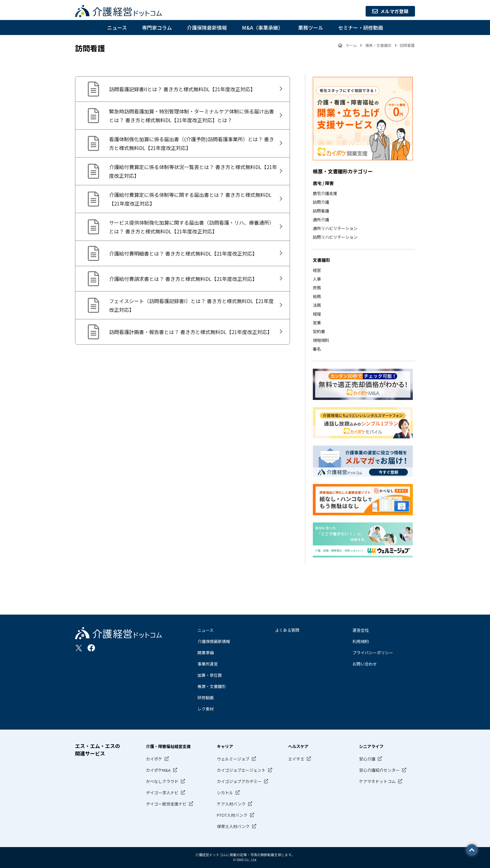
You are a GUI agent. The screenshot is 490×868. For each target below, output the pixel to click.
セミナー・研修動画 (361, 27)
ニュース (117, 27)
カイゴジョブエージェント (241, 770)
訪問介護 (321, 202)
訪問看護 (321, 211)
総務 (317, 296)
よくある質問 (287, 630)
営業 (317, 323)
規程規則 (321, 340)
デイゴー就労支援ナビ (166, 804)
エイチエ (296, 759)
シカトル (225, 793)
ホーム (352, 45)
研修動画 (206, 698)
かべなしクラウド (162, 781)
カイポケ (154, 759)
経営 (317, 270)
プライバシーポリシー (373, 653)
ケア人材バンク (231, 804)
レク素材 (206, 709)
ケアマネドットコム (377, 781)
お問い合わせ (365, 664)
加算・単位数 (210, 675)
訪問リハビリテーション (335, 237)
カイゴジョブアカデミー (239, 781)
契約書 (319, 331)
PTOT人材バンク (232, 815)
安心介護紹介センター (379, 770)
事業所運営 (208, 664)
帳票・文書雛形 (212, 686)
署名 (317, 349)
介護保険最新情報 (207, 27)
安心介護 (367, 759)
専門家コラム (157, 27)
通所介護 (321, 219)
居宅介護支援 (325, 193)
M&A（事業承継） (262, 27)
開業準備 (206, 653)
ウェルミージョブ (233, 759)
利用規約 (361, 641)
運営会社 (361, 630)
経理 (317, 314)
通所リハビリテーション (335, 228)
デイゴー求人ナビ (162, 793)
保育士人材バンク (233, 826)
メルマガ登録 (388, 11)
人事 (317, 279)
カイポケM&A (158, 770)
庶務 (317, 288)
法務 (317, 305)
